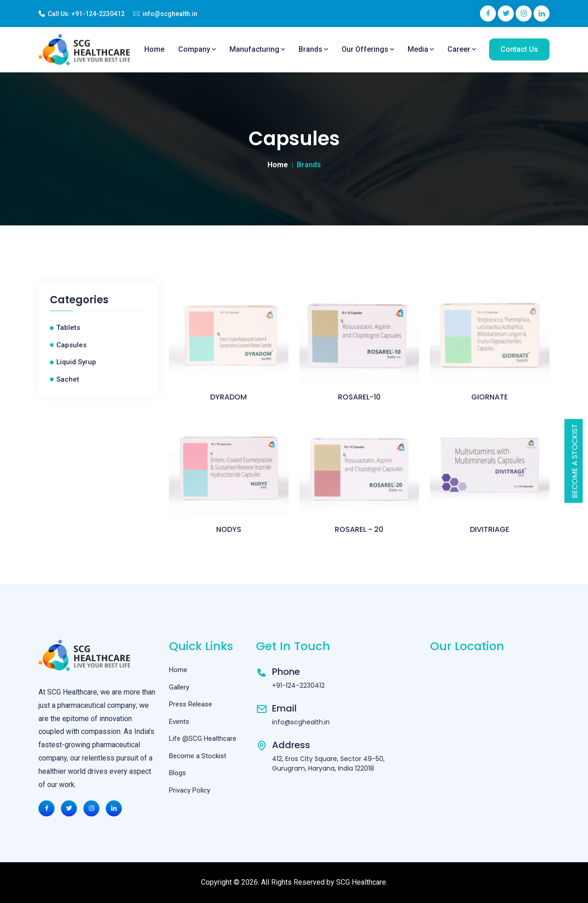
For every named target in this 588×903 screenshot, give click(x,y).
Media (421, 49)
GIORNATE (490, 397)
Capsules (71, 345)
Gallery (179, 687)
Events (179, 722)
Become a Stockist (575, 461)
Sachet (68, 379)
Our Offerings (368, 49)
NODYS (229, 529)
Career (462, 49)
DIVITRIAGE (490, 529)
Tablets (68, 328)
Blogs (177, 773)
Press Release (191, 704)
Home (154, 49)
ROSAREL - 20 (359, 529)
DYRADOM (229, 397)
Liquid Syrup (76, 362)
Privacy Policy (190, 790)
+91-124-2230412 (98, 14)
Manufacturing (257, 49)
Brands (313, 49)
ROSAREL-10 (359, 397)
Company (197, 49)
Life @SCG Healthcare (203, 739)
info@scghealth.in (170, 14)
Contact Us (519, 49)
